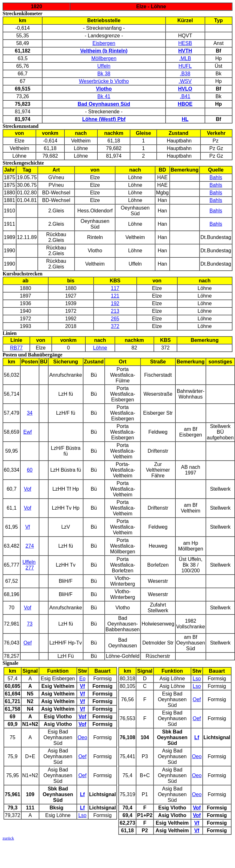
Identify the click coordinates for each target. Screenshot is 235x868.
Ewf (28, 432)
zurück (8, 838)
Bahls (216, 177)
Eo (82, 679)
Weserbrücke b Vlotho (104, 81)
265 (115, 319)
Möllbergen (104, 58)
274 (30, 546)
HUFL (185, 66)
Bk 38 (104, 74)
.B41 (185, 96)
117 (115, 288)
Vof (27, 489)
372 (115, 326)
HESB (185, 43)
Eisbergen (104, 43)
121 (115, 296)
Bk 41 (104, 96)
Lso (82, 815)
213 (115, 311)
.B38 (185, 74)
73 (30, 624)
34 (30, 413)
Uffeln (104, 66)
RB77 (16, 348)
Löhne (100, 348)
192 (115, 303)
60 (30, 470)
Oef (28, 643)
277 (30, 568)
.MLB (185, 58)
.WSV (185, 81)
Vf (27, 527)
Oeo (82, 737)
